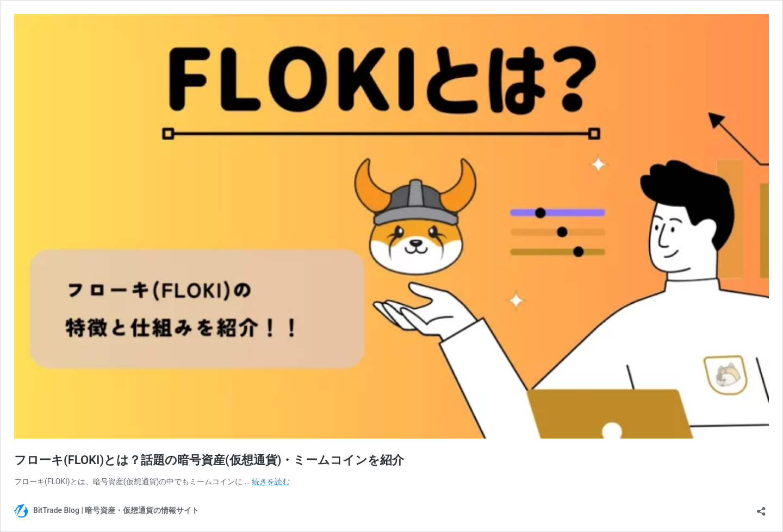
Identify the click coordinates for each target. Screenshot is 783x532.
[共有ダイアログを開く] (761, 508)
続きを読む (271, 481)
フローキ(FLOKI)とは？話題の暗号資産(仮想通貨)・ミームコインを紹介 (209, 460)
